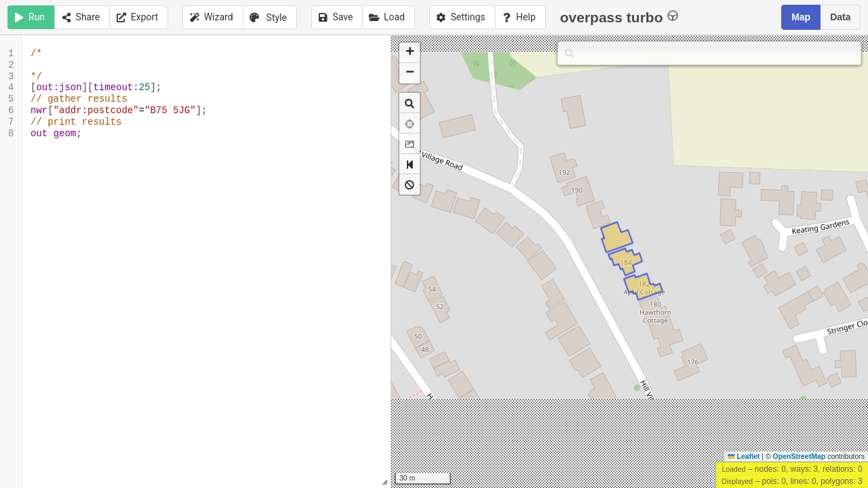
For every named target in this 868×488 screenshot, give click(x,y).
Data (840, 17)
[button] (410, 53)
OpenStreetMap (800, 456)
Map (801, 17)
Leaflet (744, 456)
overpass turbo (619, 17)
